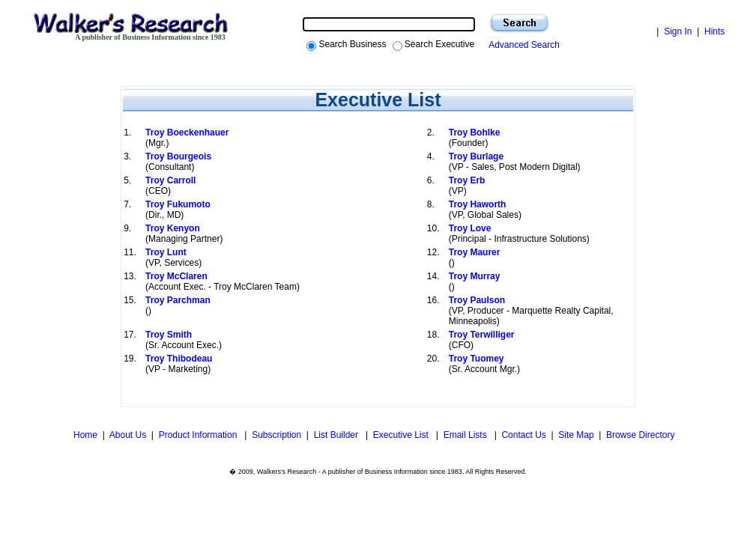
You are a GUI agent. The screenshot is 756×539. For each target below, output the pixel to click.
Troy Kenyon (173, 228)
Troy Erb (467, 180)
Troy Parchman (178, 300)
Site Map (576, 435)
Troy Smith (169, 335)
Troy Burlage (476, 156)
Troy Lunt (166, 252)
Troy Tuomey (477, 359)
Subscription (276, 435)
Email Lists (466, 435)
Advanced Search (522, 45)
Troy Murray (475, 276)
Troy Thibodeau (179, 359)
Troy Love (470, 228)
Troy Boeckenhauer (187, 133)
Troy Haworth (478, 204)
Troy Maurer (475, 252)
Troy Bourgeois (178, 156)
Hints (714, 31)
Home (84, 435)
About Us (128, 435)
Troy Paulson (477, 300)
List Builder (338, 435)
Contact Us (523, 435)
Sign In (678, 31)
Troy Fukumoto (178, 204)
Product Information (199, 435)
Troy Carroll (170, 180)
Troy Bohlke (475, 133)
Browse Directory (640, 435)
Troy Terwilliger (482, 335)
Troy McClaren (176, 276)
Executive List (402, 435)
